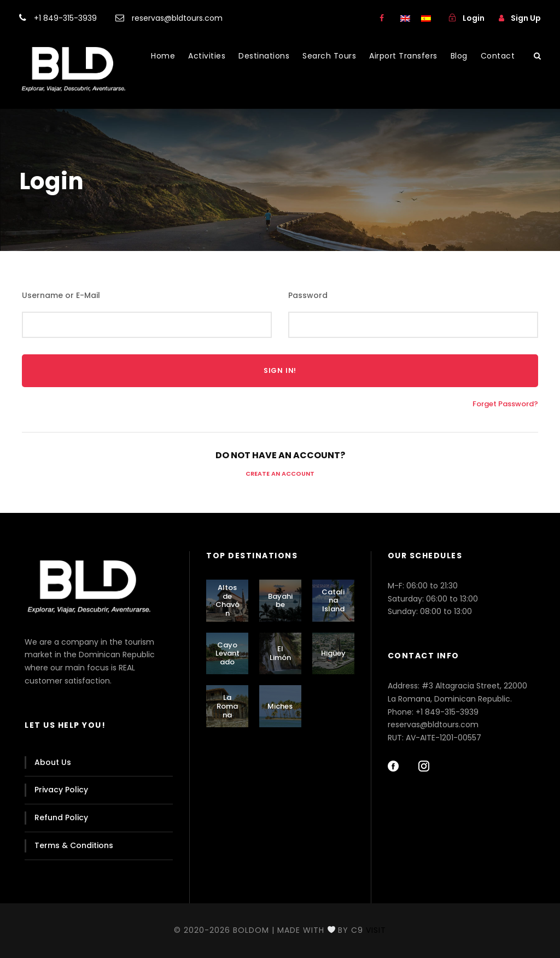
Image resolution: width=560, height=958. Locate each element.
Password (308, 295)
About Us (53, 762)
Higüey (333, 653)
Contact (498, 56)
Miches (280, 706)
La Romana (227, 706)
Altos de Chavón (227, 600)
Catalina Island (333, 600)
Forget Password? (505, 404)
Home (163, 56)
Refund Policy (61, 817)
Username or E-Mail (61, 295)
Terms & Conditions (74, 845)
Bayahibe (280, 601)
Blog (459, 56)
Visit (376, 930)
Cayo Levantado (227, 653)
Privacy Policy (61, 790)
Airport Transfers (403, 56)
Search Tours (329, 56)
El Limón (280, 653)
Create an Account (280, 474)
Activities (207, 56)
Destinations (264, 56)
